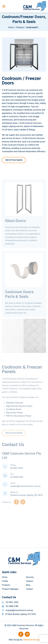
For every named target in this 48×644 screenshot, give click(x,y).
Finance (29, 581)
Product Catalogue (10, 589)
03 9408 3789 (17, 481)
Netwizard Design (31, 640)
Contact (29, 589)
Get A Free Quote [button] (14, 160)
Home (11, 27)
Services (30, 577)
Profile (5, 581)
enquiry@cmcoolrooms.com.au (25, 490)
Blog (28, 585)
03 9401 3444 (17, 472)
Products (20, 27)
